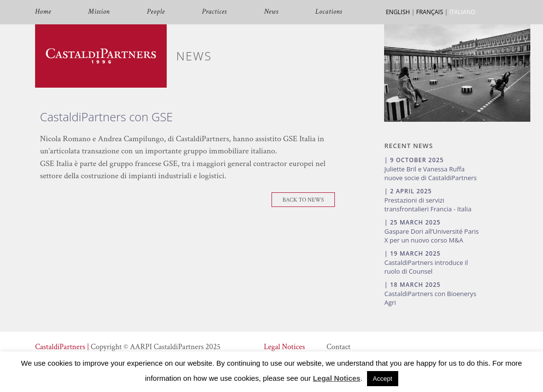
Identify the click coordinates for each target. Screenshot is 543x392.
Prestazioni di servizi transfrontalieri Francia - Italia (428, 205)
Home (43, 12)
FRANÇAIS (430, 12)
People (156, 12)
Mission (99, 12)
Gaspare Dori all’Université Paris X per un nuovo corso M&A (431, 236)
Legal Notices (284, 347)
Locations (329, 12)
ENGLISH (398, 12)
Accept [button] (383, 379)
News (271, 12)
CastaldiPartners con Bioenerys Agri (430, 298)
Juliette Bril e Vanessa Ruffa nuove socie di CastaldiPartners (430, 173)
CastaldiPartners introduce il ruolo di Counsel (426, 267)
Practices (214, 12)
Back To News (303, 200)
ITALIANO (462, 12)
